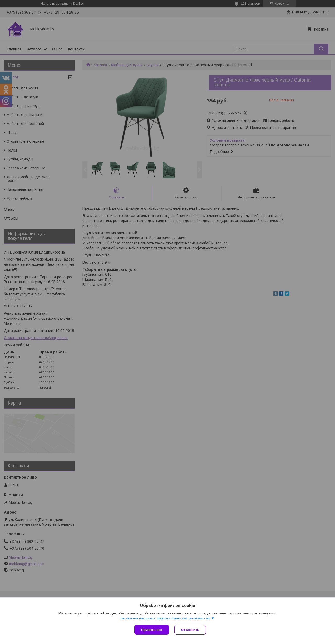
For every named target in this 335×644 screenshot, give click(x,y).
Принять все (152, 630)
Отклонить (190, 630)
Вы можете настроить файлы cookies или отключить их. (166, 618)
